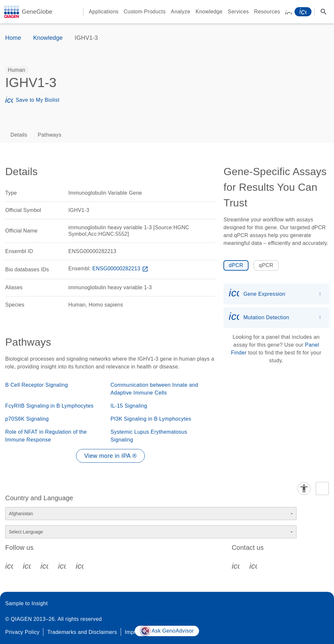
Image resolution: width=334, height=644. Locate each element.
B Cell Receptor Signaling (37, 385)
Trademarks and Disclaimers (82, 632)
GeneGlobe (37, 12)
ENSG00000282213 (121, 269)
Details (19, 135)
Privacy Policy (22, 632)
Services (238, 12)
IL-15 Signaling (129, 406)
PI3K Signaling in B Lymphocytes (151, 419)
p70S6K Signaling (27, 419)
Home (13, 38)
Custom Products (145, 12)
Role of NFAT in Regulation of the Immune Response (46, 436)
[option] (17, 70)
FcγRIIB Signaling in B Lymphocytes (49, 406)
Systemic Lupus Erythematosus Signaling (149, 436)
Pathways (50, 135)
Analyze (181, 12)
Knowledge (209, 12)
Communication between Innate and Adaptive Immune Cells (154, 389)
